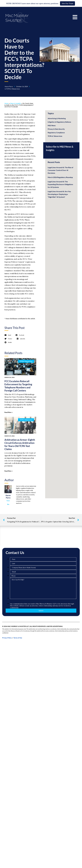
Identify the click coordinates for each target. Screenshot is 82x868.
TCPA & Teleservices (13, 89)
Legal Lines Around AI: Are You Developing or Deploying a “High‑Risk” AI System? (59, 194)
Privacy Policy (7, 638)
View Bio (8, 503)
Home (6, 103)
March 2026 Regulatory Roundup (60, 177)
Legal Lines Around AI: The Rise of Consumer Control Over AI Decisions (60, 170)
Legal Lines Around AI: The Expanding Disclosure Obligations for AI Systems (60, 184)
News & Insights (15, 103)
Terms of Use (18, 638)
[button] (8, 335)
